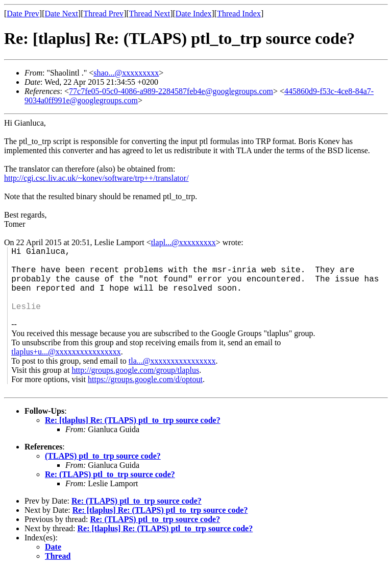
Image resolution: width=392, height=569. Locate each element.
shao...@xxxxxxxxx (126, 73)
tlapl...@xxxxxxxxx (183, 242)
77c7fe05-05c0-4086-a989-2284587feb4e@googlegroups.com (171, 91)
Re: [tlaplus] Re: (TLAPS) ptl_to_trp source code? (133, 420)
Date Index (194, 14)
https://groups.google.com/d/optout (145, 379)
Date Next (62, 14)
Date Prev (23, 14)
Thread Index (239, 14)
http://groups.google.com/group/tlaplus (135, 370)
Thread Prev (103, 14)
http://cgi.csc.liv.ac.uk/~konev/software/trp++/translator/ (96, 178)
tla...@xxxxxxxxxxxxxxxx (172, 361)
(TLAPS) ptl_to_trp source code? (103, 456)
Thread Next (150, 14)
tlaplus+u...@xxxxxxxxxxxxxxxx (66, 352)
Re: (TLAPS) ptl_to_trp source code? (110, 474)
